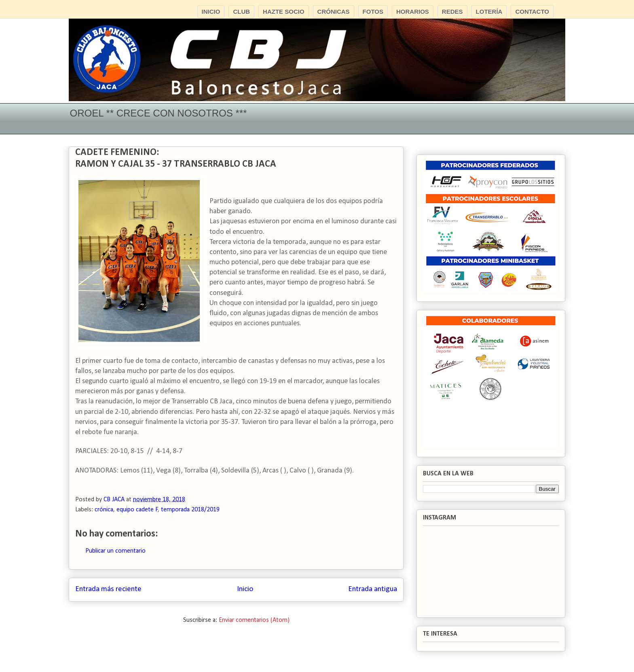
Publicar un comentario (115, 551)
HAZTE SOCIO (284, 12)
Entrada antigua (373, 589)
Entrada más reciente (108, 589)
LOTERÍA (489, 12)
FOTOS (373, 12)
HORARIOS (413, 12)
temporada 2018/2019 (190, 510)
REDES (452, 12)
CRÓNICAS (334, 12)
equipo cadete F (137, 510)
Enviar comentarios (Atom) (254, 620)
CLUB (241, 12)
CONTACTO (532, 12)
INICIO (211, 12)
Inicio (245, 589)
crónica (104, 510)
